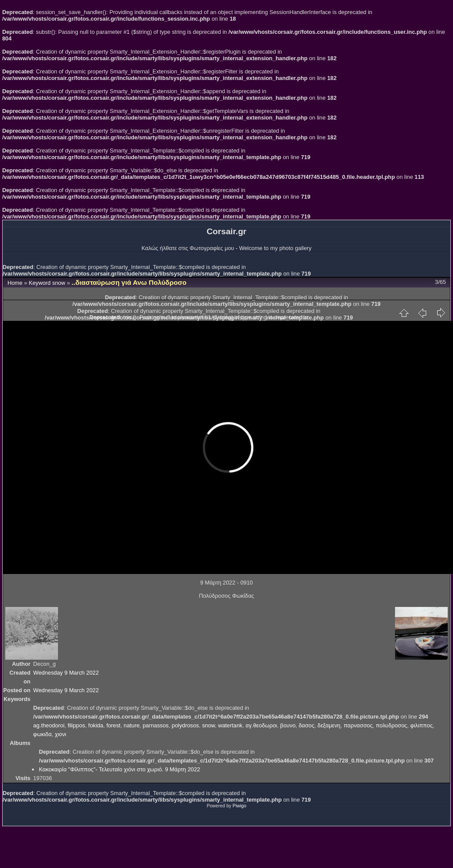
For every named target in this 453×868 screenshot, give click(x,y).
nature (131, 725)
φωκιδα (43, 734)
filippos (76, 725)
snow (59, 283)
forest (113, 725)
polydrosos (185, 725)
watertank (230, 725)
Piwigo (239, 806)
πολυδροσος (391, 725)
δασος (307, 725)
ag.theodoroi (49, 725)
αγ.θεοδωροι (261, 725)
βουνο (288, 725)
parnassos (156, 725)
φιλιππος (422, 725)
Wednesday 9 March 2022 (66, 673)
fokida (96, 725)
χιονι (61, 734)
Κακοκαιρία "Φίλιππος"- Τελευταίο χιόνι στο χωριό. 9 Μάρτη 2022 (119, 769)
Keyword (40, 283)
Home (15, 283)
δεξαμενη (329, 725)
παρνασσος (358, 725)
